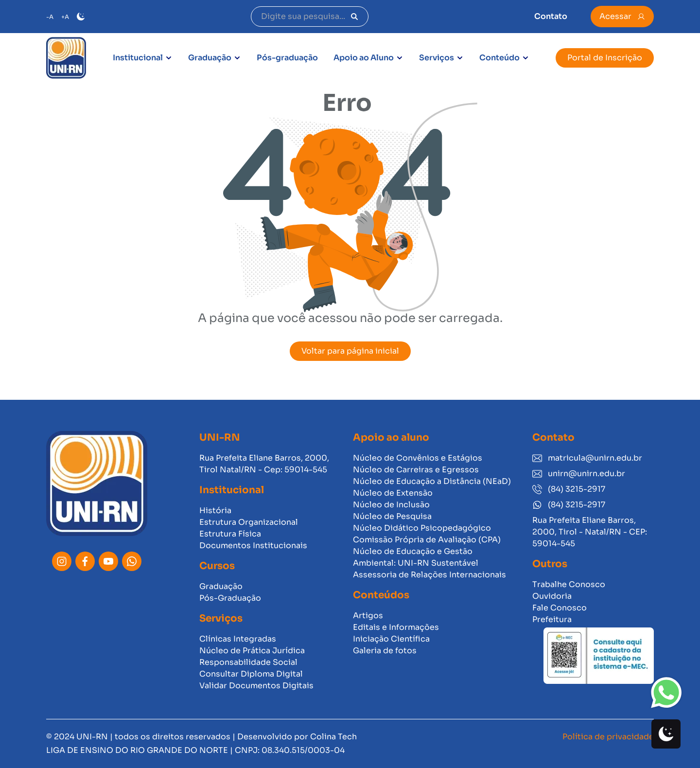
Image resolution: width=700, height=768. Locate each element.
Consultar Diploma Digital (251, 674)
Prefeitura (552, 619)
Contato (551, 16)
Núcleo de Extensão (393, 493)
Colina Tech (333, 737)
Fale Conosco (560, 608)
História (215, 510)
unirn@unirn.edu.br (579, 473)
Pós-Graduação (230, 598)
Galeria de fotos (385, 651)
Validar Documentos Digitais (256, 686)
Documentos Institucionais (253, 545)
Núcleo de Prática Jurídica (252, 651)
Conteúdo (499, 58)
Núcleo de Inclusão (391, 505)
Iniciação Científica (391, 639)
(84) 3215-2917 (569, 489)
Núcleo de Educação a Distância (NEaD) (432, 481)
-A (50, 17)
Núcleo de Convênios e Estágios (418, 458)
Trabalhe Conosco (569, 584)
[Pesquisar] (354, 17)
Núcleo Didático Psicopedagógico (422, 528)
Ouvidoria (552, 596)
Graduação (210, 58)
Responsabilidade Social (248, 662)
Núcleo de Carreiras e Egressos (416, 470)
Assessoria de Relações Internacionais (429, 575)
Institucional (138, 58)
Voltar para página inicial (350, 351)
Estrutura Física (230, 534)
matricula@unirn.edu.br (587, 458)
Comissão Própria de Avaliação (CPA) (427, 540)
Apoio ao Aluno (364, 58)
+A (65, 17)
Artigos (368, 616)
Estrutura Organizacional (249, 522)
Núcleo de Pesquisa (392, 516)
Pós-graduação (287, 58)
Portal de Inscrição (605, 58)
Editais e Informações (396, 627)
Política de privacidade (608, 737)
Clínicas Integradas (238, 639)
